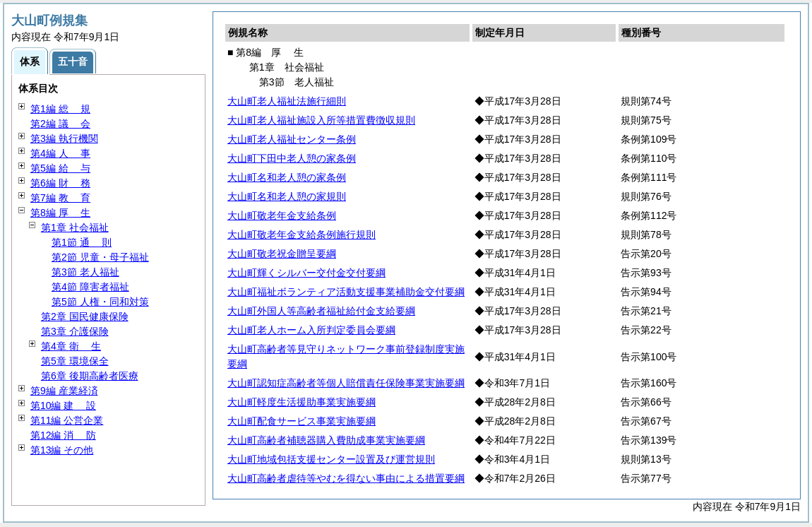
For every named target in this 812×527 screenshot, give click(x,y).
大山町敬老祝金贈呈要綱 (282, 254)
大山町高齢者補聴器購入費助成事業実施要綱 (326, 440)
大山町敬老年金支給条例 (282, 215)
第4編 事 (60, 153)
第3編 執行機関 (64, 138)
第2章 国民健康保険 (85, 316)
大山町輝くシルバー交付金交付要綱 (306, 273)
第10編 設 (63, 405)
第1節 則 (82, 242)
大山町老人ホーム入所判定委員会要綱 (311, 330)
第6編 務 (60, 183)
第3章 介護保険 (75, 331)
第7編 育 (60, 198)
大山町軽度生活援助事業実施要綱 (301, 402)
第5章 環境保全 (75, 361)
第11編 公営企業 (67, 420)
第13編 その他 (62, 450)
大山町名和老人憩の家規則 (287, 196)
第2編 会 (60, 124)
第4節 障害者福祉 (90, 287)
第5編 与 (60, 168)
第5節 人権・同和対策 (100, 302)
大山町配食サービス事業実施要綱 (301, 421)
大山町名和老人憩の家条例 (287, 177)
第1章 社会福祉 (75, 227)
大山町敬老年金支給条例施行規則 (301, 235)
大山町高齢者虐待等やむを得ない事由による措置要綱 (346, 478)
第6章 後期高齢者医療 (90, 376)
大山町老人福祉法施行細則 (287, 101)
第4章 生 (71, 346)
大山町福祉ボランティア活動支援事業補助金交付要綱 (346, 292)
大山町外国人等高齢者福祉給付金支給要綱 (321, 311)
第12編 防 (63, 435)
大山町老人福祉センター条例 (292, 139)
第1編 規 (60, 109)
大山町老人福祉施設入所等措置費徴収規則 (321, 120)
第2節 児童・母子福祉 (100, 257)
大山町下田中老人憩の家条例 (292, 158)
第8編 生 (60, 213)
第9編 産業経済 (64, 391)
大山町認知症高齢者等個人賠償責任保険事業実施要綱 (346, 383)
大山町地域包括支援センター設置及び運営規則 (331, 459)
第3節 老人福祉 (85, 272)
